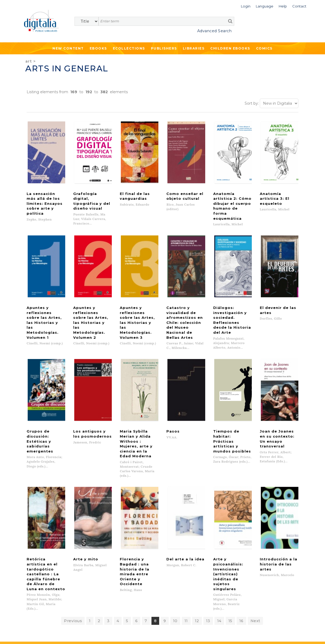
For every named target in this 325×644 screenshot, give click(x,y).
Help (181, 571)
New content (34, 566)
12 (197, 527)
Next (255, 527)
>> (73, 609)
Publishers (164, 48)
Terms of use (32, 634)
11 (186, 527)
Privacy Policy (66, 620)
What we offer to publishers (124, 571)
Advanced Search (215, 31)
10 (175, 527)
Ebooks (98, 48)
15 (230, 527)
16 (241, 527)
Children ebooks (230, 48)
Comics (264, 48)
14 (219, 527)
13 (208, 527)
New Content (68, 48)
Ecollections (129, 48)
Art (29, 61)
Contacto (186, 566)
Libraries (194, 48)
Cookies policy (92, 634)
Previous (73, 527)
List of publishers (114, 566)
